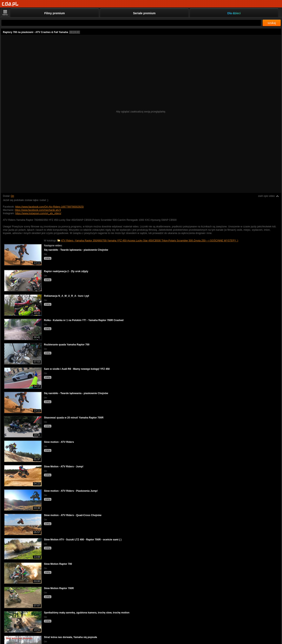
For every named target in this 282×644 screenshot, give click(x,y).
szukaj (272, 23)
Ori (12, 196)
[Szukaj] (131, 23)
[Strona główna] (10, 4)
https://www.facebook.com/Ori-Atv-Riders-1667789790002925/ (49, 207)
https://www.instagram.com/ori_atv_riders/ (38, 213)
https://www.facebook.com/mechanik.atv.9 (38, 210)
